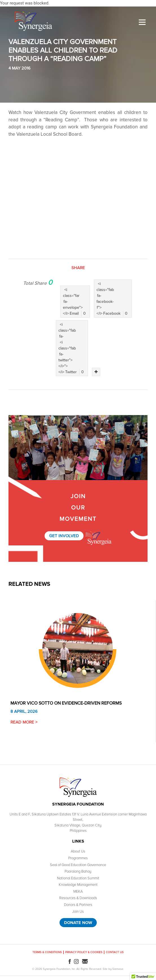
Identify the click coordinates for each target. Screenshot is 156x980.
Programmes (78, 858)
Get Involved (64, 536)
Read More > (24, 722)
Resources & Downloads (78, 898)
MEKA (78, 892)
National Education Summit (78, 878)
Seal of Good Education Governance (78, 865)
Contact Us (115, 952)
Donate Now (78, 923)
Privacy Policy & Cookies (84, 952)
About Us (78, 851)
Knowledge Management (78, 885)
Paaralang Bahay (78, 871)
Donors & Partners (78, 905)
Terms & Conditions (47, 952)
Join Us (78, 912)
